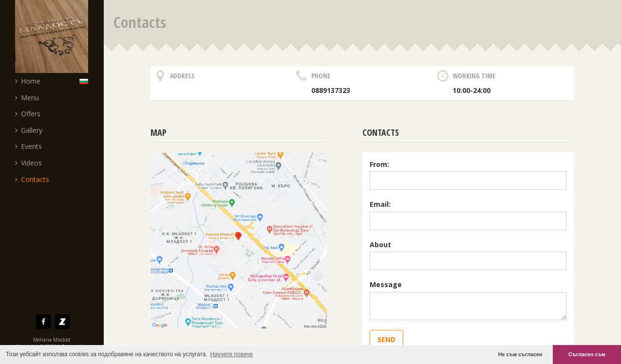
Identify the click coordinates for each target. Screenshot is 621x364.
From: (379, 164)
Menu (27, 98)
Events (28, 146)
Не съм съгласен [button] (520, 354)
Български (86, 81)
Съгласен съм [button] (587, 354)
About (380, 245)
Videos (28, 163)
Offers (28, 114)
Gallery (29, 130)
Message (386, 284)
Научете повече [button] (232, 354)
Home (28, 81)
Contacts (32, 179)
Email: (380, 204)
